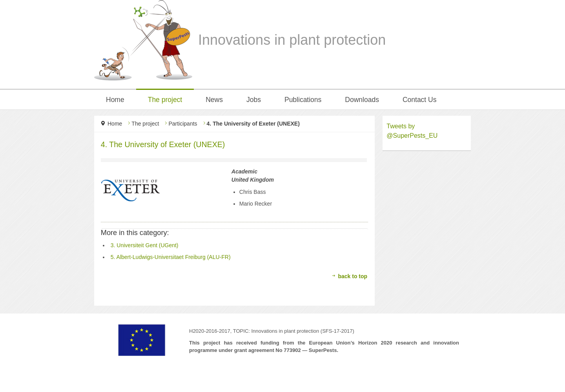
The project (145, 124)
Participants (183, 124)
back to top (353, 276)
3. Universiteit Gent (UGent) (145, 245)
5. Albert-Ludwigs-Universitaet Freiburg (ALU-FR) (171, 257)
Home (115, 124)
